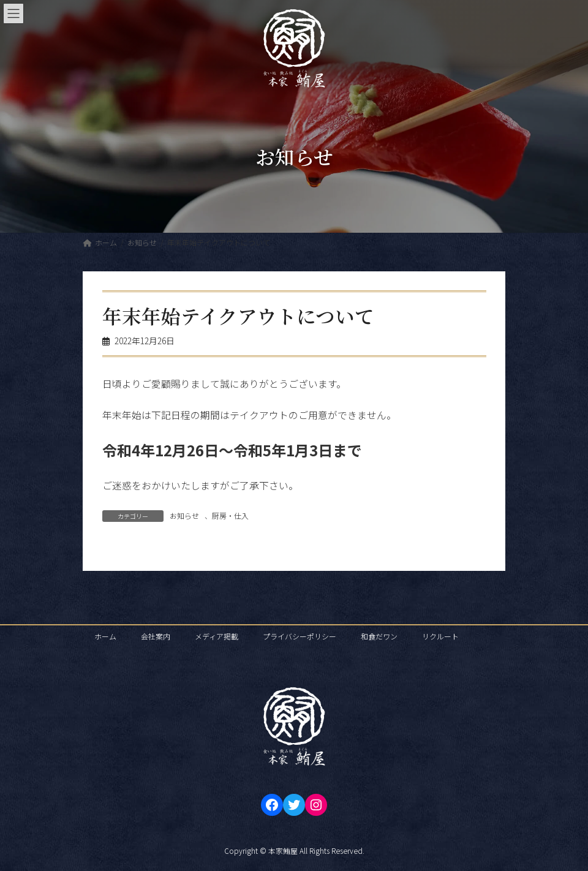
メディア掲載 (217, 636)
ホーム (105, 636)
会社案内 (156, 636)
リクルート (440, 636)
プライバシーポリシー (300, 636)
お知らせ (184, 515)
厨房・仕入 (230, 515)
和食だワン (379, 636)
